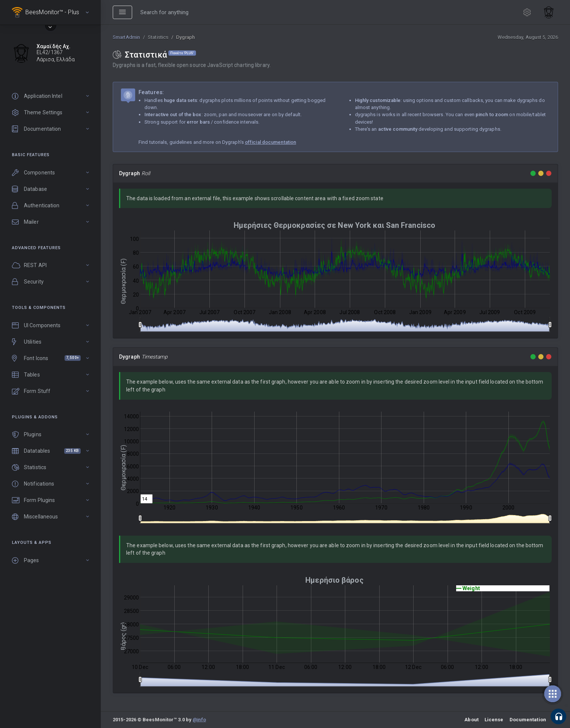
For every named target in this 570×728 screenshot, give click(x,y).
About (471, 720)
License (494, 720)
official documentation (270, 142)
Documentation (528, 720)
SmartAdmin (126, 37)
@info (199, 720)
